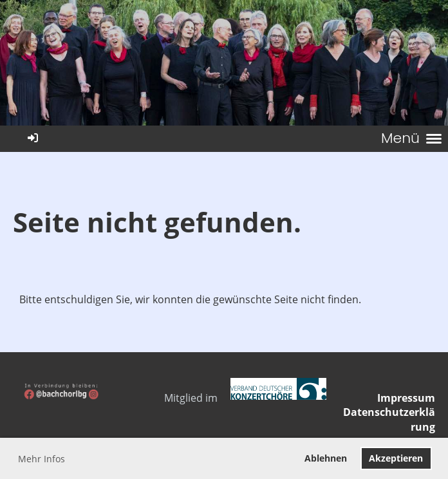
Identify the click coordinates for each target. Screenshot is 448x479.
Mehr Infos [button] (42, 459)
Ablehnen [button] (326, 458)
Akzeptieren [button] (396, 458)
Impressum (406, 398)
